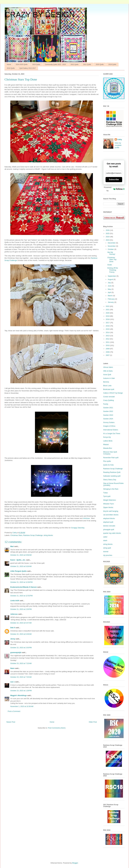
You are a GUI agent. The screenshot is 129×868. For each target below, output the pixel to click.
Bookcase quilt (109, 389)
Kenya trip (107, 437)
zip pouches (108, 555)
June (110, 286)
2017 (108, 323)
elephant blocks (109, 518)
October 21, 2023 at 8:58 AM (21, 555)
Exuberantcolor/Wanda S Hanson (24, 587)
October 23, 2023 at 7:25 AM (21, 677)
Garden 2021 (108, 408)
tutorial (106, 552)
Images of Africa (109, 426)
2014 (108, 332)
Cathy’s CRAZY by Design (113, 393)
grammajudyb (16, 652)
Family (106, 404)
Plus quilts (107, 461)
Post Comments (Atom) (57, 728)
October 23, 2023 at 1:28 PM (21, 691)
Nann (12, 668)
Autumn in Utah (109, 378)
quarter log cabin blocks (112, 533)
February (111, 299)
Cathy (120, 139)
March (110, 296)
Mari (12, 546)
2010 (108, 345)
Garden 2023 (108, 415)
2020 (108, 313)
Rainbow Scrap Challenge (33, 535)
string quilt (107, 548)
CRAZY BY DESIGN (40, 15)
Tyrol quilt (107, 496)
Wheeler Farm (108, 504)
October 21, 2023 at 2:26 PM (21, 609)
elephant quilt (108, 522)
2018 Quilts (11, 68)
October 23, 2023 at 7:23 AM (21, 663)
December (112, 243)
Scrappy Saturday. (78, 528)
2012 (108, 339)
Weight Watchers (110, 500)
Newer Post (11, 722)
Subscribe (114, 180)
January (111, 302)
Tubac (106, 493)
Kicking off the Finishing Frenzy (113, 270)
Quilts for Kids (108, 465)
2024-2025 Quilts (22, 64)
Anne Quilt (107, 375)
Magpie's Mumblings (19, 695)
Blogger (75, 863)
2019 (108, 316)
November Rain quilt (111, 458)
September (112, 276)
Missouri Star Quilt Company (110, 453)
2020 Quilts (100, 64)
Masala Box (108, 448)
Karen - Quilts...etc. (18, 560)
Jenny (13, 639)
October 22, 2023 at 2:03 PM (21, 648)
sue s (12, 682)
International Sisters (111, 430)
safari (105, 537)
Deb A (13, 628)
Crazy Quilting (108, 400)
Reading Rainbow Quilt (112, 472)
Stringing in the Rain (111, 489)
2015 (108, 329)
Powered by (114, 189)
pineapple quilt (109, 530)
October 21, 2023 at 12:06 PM (21, 582)
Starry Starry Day (110, 480)
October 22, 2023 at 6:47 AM (21, 623)
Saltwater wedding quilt (112, 476)
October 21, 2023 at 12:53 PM (21, 596)
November (112, 246)
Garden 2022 (108, 411)
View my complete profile (118, 145)
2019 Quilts (112, 64)
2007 (108, 355)
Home (9, 64)
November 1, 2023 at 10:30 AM (22, 706)
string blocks (48, 535)
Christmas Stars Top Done (112, 260)
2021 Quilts (87, 64)
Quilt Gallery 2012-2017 (28, 68)
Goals (110, 265)
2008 (108, 352)
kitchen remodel (109, 526)
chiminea (86, 518)
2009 (108, 349)
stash (105, 540)
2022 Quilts (74, 64)
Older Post (93, 722)
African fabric (108, 367)
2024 (108, 237)
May (110, 289)
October (111, 249)
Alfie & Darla (108, 371)
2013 (108, 336)
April (110, 292)
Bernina (106, 382)
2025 (108, 233)
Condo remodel (109, 397)
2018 (108, 319)
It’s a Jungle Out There (112, 433)
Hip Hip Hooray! (111, 253)
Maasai (106, 444)
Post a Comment (14, 711)
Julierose (14, 614)
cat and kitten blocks (111, 515)
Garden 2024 (108, 419)
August (111, 279)
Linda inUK (15, 601)
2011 (108, 342)
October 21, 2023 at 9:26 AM (21, 566)
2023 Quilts (36, 64)
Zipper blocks (108, 507)
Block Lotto (107, 386)
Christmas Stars (16, 535)
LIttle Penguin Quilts (18, 571)
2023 (108, 240)
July (110, 283)
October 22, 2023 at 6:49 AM (21, 634)
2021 (108, 310)
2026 (108, 230)
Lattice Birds (108, 441)
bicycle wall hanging (111, 511)
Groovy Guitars (109, 422)
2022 (108, 306)
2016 (108, 326)
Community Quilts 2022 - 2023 (55, 64)
